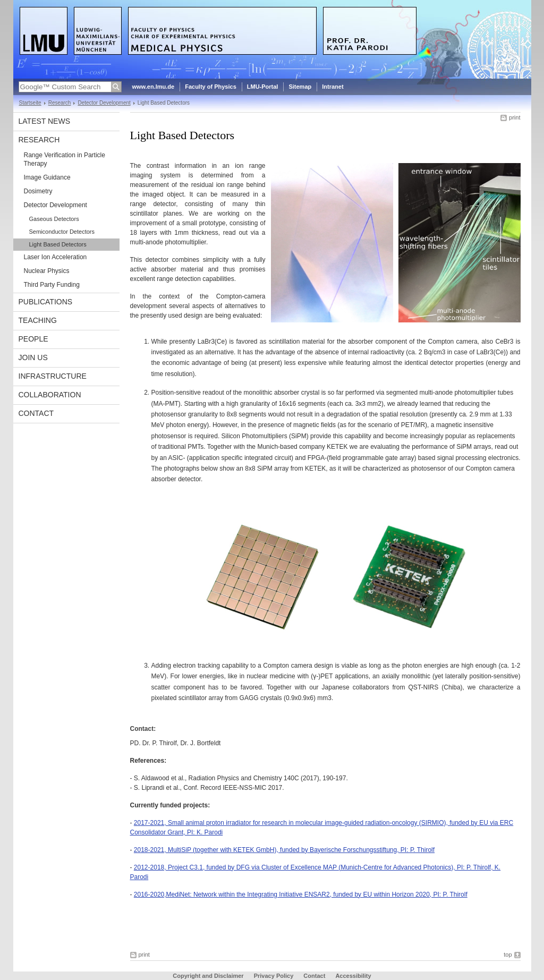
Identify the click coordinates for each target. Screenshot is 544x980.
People (33, 339)
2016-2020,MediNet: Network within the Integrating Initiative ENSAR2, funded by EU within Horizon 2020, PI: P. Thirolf (301, 894)
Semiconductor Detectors (62, 232)
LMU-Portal (263, 87)
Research (60, 103)
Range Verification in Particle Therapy (65, 159)
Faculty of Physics (211, 87)
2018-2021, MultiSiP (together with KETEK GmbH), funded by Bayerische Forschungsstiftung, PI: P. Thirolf (284, 850)
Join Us (33, 357)
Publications (46, 302)
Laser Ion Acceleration (56, 257)
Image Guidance (47, 177)
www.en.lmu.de (154, 87)
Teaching (38, 320)
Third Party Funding (52, 285)
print (515, 117)
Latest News (45, 121)
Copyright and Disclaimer (208, 976)
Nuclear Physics (47, 271)
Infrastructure (53, 376)
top (508, 955)
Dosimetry (38, 191)
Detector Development (104, 103)
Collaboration (50, 395)
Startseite (30, 103)
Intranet (333, 87)
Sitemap (300, 87)
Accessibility (353, 976)
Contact (36, 413)
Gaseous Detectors (54, 219)
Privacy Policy (274, 976)
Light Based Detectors (58, 244)
